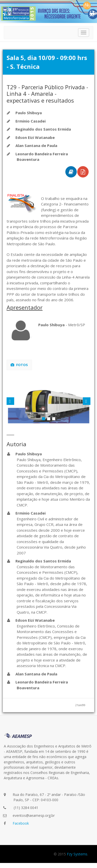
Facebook (21, 823)
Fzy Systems (77, 854)
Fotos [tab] (19, 365)
